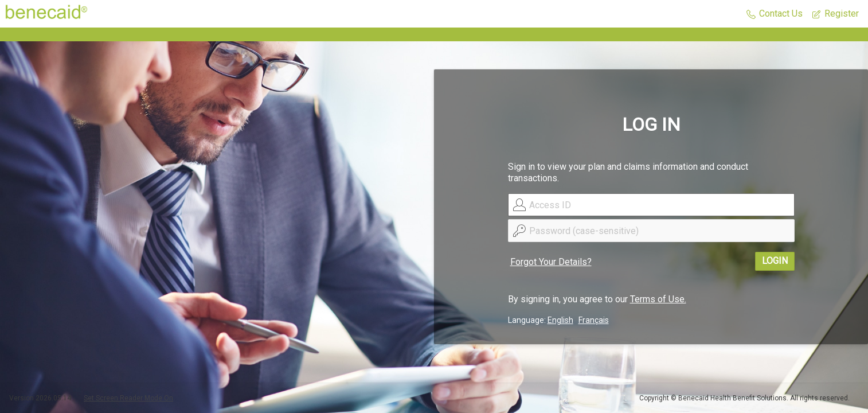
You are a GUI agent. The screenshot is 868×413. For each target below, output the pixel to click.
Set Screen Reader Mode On (128, 398)
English (560, 320)
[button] (775, 14)
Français (594, 320)
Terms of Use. (658, 299)
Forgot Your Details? (551, 262)
